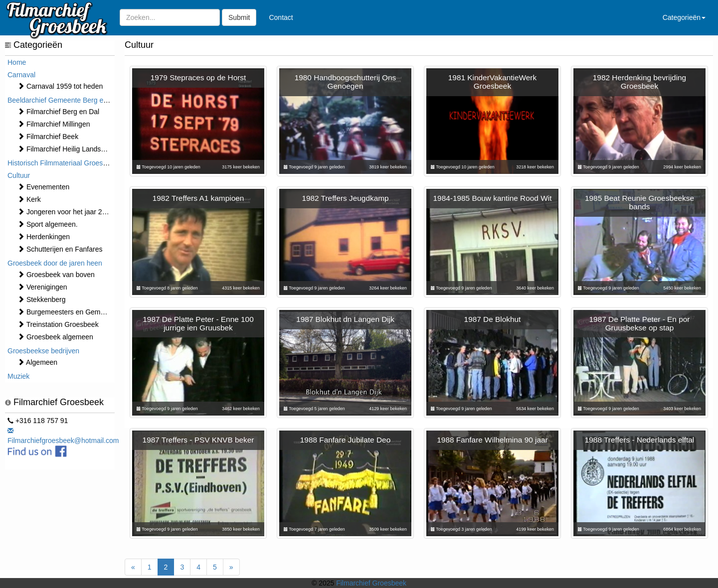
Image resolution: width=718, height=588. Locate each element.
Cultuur (19, 175)
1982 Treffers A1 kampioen (198, 198)
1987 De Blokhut (493, 319)
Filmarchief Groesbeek (371, 583)
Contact (281, 17)
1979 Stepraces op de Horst (198, 77)
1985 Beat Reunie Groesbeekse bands (639, 202)
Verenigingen (42, 287)
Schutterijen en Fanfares (60, 249)
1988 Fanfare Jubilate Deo (345, 440)
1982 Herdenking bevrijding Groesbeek (639, 82)
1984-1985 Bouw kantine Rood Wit (493, 198)
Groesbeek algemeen (55, 337)
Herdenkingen (44, 237)
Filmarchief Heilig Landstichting (70, 149)
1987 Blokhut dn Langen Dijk (345, 319)
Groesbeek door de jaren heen (55, 263)
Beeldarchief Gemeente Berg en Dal (64, 100)
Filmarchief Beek (48, 137)
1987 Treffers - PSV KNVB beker (198, 440)
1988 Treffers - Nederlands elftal (640, 440)
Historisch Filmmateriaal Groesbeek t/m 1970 (77, 163)
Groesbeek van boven (56, 275)
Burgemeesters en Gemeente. (69, 312)
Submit (239, 17)
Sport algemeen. (48, 224)
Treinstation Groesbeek (58, 324)
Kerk (29, 199)
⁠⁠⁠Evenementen (43, 187)
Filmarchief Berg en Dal (58, 112)
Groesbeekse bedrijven (43, 351)
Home (17, 62)
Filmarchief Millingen (54, 124)
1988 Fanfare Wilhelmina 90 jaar (492, 440)
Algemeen (37, 362)
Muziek (18, 376)
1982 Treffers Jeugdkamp (345, 198)
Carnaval (21, 75)
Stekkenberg (42, 299)
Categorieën (684, 17)
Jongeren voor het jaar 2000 (66, 212)
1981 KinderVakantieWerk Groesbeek (492, 82)
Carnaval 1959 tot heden (60, 86)
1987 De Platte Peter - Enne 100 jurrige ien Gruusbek (198, 323)
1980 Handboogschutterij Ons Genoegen (346, 82)
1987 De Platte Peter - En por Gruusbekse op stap (640, 323)
